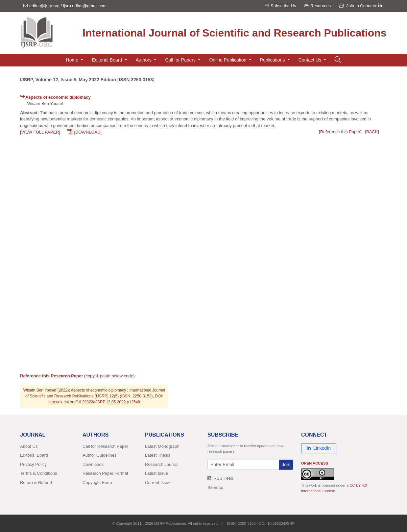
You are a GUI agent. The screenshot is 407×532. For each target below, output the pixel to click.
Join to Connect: (364, 6)
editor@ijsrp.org (44, 6)
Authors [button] (144, 60)
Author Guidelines (99, 455)
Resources (317, 6)
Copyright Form (97, 482)
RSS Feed (220, 478)
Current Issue (158, 482)
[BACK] (372, 132)
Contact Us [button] (311, 60)
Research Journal (162, 464)
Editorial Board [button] (108, 60)
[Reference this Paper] (340, 132)
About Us (29, 446)
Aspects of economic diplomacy (58, 97)
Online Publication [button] (228, 60)
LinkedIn (319, 448)
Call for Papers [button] (181, 60)
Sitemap (215, 487)
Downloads (93, 464)
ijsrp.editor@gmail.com (85, 6)
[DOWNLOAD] (88, 132)
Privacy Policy (33, 464)
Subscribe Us (280, 6)
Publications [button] (273, 60)
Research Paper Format (105, 473)
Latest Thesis (158, 455)
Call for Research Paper (105, 446)
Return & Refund (36, 482)
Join (286, 465)
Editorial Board (34, 455)
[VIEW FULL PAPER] (40, 132)
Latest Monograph (162, 446)
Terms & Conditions (39, 473)
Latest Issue (156, 473)
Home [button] (73, 60)
